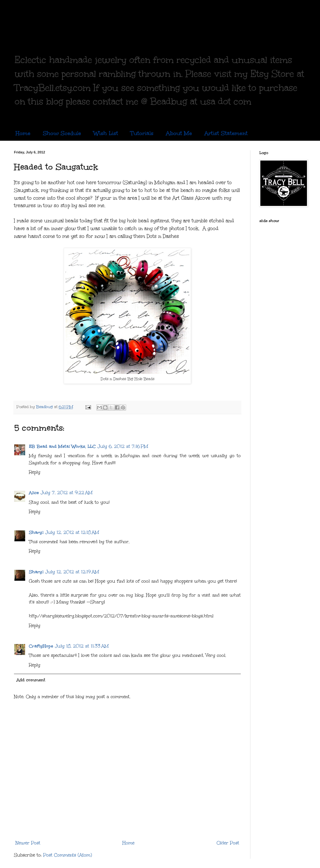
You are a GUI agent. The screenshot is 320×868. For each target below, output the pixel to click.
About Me (179, 133)
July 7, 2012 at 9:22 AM (67, 493)
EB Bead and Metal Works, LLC (62, 446)
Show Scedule (62, 133)
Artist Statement (226, 133)
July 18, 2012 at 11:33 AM (82, 646)
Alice (34, 493)
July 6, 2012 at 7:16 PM (123, 446)
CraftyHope (41, 646)
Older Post (228, 843)
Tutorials (142, 133)
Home (23, 133)
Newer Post (28, 843)
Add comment (31, 680)
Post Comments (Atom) (68, 855)
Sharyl (36, 532)
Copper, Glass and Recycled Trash (148, 27)
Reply (35, 472)
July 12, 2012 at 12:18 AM (72, 532)
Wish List (106, 133)
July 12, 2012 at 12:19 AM (72, 572)
